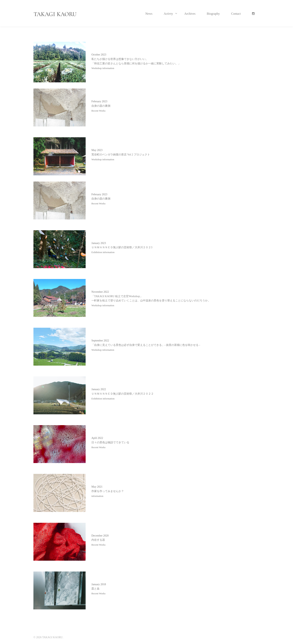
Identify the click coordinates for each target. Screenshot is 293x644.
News (149, 14)
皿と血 (95, 589)
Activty (168, 14)
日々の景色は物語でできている (110, 442)
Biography (213, 14)
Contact (236, 14)
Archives (190, 14)
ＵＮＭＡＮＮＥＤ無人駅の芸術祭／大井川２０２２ (123, 394)
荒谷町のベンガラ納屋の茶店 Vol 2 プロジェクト (121, 155)
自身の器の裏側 (101, 106)
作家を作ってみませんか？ (108, 491)
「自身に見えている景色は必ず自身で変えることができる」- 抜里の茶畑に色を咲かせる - (146, 345)
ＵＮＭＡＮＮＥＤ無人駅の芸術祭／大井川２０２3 (122, 247)
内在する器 (98, 540)
